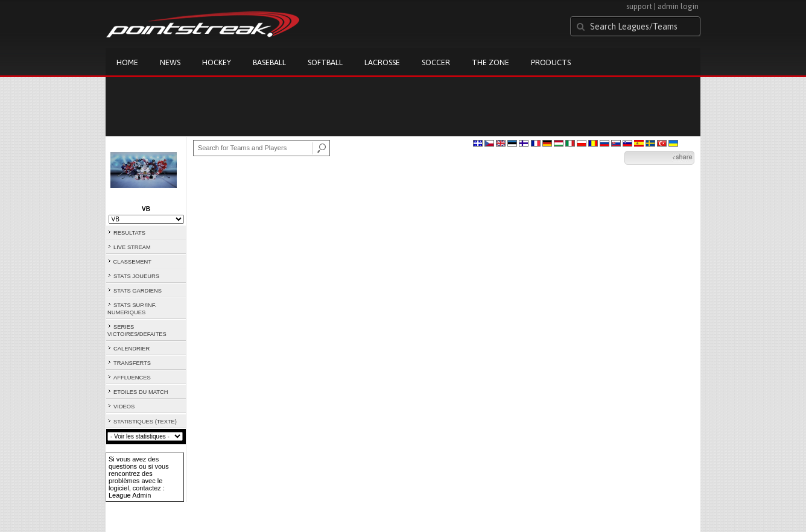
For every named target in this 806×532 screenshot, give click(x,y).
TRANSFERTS (132, 363)
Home (127, 62)
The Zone (490, 62)
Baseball (269, 62)
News (170, 62)
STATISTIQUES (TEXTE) (145, 422)
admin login (678, 6)
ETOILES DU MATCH (141, 392)
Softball (325, 62)
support (639, 6)
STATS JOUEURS (136, 276)
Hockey (217, 62)
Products (551, 62)
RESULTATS (129, 233)
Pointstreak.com (203, 25)
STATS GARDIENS (138, 291)
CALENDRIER (132, 349)
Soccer (436, 62)
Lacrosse (382, 62)
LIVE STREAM (132, 247)
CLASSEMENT (132, 262)
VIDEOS (124, 407)
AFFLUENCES (132, 378)
